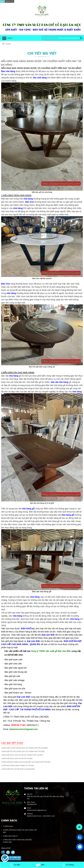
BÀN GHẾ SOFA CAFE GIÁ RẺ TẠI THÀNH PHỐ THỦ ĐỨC (22, 755)
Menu (7, 38)
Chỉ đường (68, 865)
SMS (40, 865)
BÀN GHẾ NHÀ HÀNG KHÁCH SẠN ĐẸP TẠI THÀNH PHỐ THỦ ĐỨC (26, 762)
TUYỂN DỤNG (8, 826)
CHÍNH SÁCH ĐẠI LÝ (10, 836)
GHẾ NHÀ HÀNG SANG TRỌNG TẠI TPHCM (17, 766)
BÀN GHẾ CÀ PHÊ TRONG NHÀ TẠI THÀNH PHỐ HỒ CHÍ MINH (25, 748)
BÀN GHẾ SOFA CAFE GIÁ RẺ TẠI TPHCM (17, 759)
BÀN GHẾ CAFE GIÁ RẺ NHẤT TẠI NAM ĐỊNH (18, 769)
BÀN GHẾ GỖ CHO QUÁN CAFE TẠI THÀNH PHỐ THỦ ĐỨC (23, 751)
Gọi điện (15, 865)
